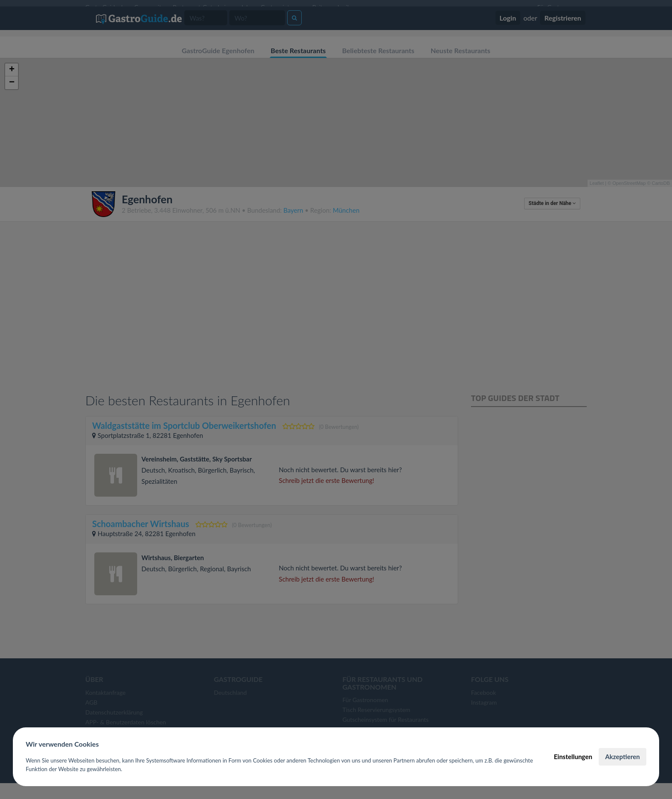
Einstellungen (573, 757)
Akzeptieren (622, 757)
